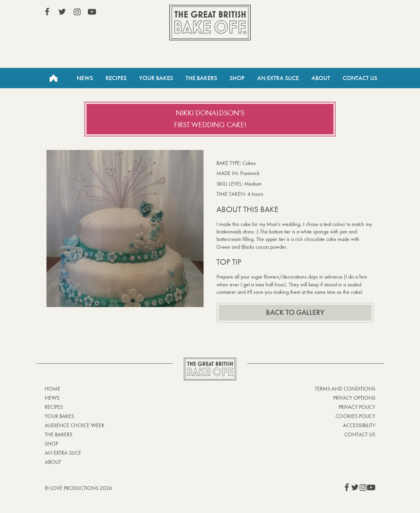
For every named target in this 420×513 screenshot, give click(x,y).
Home (53, 78)
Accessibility (359, 425)
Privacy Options (354, 398)
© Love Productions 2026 (78, 488)
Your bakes (59, 416)
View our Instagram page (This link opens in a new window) (77, 12)
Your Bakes (156, 78)
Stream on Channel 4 (344, 13)
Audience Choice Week (75, 425)
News (85, 78)
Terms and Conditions (345, 389)
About (321, 78)
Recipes (116, 78)
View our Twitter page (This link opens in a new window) (62, 12)
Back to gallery (295, 312)
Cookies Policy (355, 416)
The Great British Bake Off (210, 23)
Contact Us (360, 78)
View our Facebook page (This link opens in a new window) (47, 12)
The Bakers (201, 78)
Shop (237, 78)
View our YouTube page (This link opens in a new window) (92, 12)
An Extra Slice (278, 78)
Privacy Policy (357, 407)
